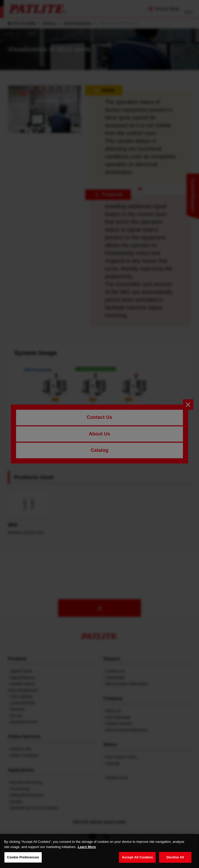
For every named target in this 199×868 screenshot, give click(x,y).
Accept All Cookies (137, 857)
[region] (99, 851)
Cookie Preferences (23, 857)
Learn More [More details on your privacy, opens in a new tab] (87, 847)
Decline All (175, 857)
